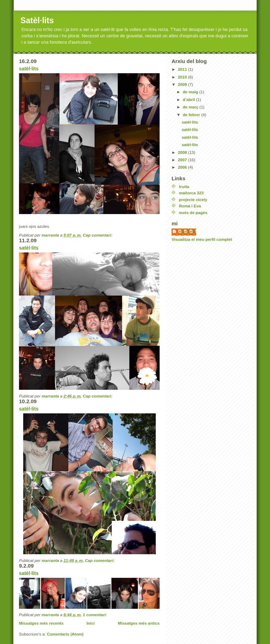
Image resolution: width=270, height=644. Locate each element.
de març (191, 107)
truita (184, 187)
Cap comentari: (98, 235)
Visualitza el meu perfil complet (202, 239)
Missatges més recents (41, 623)
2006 (183, 167)
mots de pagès (193, 213)
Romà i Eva (190, 206)
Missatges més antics (139, 623)
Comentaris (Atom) (65, 634)
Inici (91, 623)
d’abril (189, 100)
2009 (183, 85)
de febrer (192, 115)
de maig (191, 92)
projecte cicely (193, 200)
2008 (183, 152)
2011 (183, 69)
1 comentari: (96, 615)
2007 (183, 160)
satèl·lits (29, 69)
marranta (187, 231)
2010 (183, 77)
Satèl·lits (37, 20)
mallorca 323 (191, 193)
